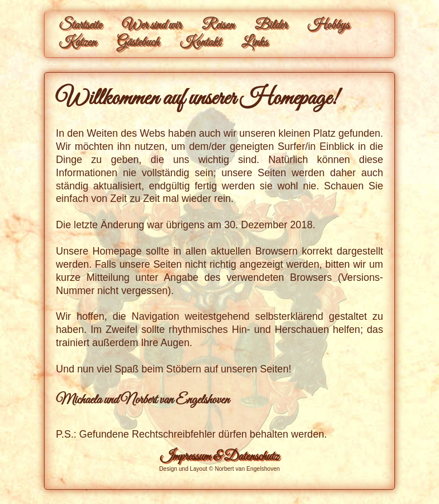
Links (254, 43)
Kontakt (200, 43)
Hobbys (328, 26)
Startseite (80, 26)
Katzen (77, 43)
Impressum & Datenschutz (219, 457)
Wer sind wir (152, 26)
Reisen (218, 26)
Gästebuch (138, 43)
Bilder (271, 26)
